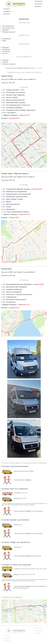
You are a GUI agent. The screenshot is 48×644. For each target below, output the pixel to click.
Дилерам (38, 6)
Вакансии (7, 14)
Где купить (38, 4)
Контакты (7, 9)
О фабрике (7, 11)
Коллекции (38, 1)
